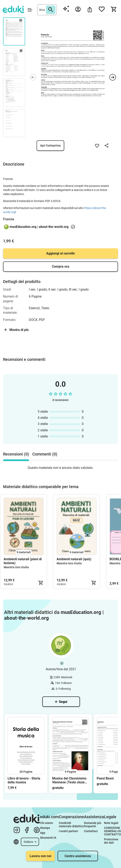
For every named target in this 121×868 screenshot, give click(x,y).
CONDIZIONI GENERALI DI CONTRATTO (113, 831)
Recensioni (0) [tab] (16, 454)
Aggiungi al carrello (60, 253)
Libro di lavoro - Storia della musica (24, 780)
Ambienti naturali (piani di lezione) (23, 561)
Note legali (111, 823)
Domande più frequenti (93, 825)
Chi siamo (46, 823)
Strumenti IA (48, 838)
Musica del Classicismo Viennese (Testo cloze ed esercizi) (69, 780)
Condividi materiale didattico (71, 825)
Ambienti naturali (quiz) (74, 559)
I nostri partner (68, 831)
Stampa (45, 828)
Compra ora (61, 266)
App (43, 833)
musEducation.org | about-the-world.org (39, 227)
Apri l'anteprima (50, 145)
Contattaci (91, 831)
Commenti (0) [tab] (45, 454)
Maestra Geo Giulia (16, 567)
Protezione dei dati (111, 841)
